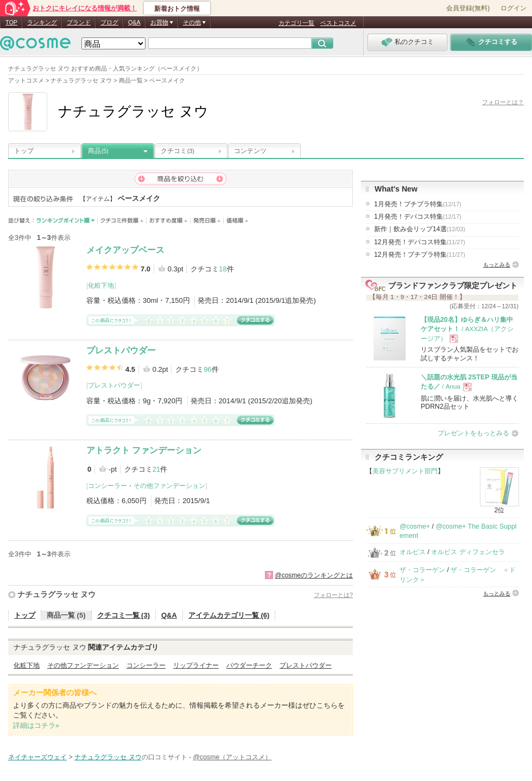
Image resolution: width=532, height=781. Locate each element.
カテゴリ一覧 (296, 23)
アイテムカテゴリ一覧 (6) (229, 615)
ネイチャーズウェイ (37, 757)
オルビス (413, 552)
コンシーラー (107, 486)
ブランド (79, 22)
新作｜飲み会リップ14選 (420, 229)
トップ (24, 151)
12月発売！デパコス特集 (420, 242)
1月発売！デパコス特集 (418, 217)
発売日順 (207, 221)
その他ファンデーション (169, 486)
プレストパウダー (121, 350)
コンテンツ (250, 151)
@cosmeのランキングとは (314, 575)
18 (223, 269)
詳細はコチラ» (36, 725)
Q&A (134, 22)
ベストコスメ (338, 23)
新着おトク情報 (177, 9)
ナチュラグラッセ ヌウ (56, 594)
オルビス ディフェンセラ (468, 552)
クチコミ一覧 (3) (124, 615)
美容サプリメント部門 (405, 471)
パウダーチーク (249, 665)
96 (207, 369)
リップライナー (196, 665)
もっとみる (497, 265)
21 (156, 469)
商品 (98, 151)
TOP (11, 22)
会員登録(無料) (468, 8)
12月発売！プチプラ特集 (420, 255)
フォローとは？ (503, 102)
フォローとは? (333, 595)
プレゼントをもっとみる (473, 433)
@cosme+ (415, 526)
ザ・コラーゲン (422, 570)
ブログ (109, 22)
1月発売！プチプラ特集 (418, 204)
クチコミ (178, 151)
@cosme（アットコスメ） (233, 757)
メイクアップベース (125, 250)
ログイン (514, 8)
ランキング (42, 22)
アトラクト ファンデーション (144, 450)
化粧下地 (101, 285)
